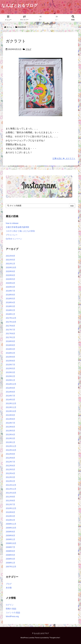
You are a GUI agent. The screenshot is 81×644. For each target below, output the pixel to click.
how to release (12, 223)
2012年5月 (10, 469)
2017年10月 (11, 322)
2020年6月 (10, 275)
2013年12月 (11, 403)
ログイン (10, 605)
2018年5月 (10, 299)
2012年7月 (10, 462)
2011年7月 (10, 504)
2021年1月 (10, 264)
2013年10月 (11, 411)
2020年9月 (10, 271)
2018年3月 (10, 306)
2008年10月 (11, 543)
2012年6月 (10, 466)
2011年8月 (10, 501)
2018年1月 (10, 314)
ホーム (9, 27)
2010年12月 (11, 508)
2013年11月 (11, 407)
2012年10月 (11, 450)
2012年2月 (10, 481)
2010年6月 (10, 512)
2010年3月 (10, 516)
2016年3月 (10, 349)
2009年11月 (11, 524)
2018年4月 (10, 302)
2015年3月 (10, 372)
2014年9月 (10, 388)
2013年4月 (10, 435)
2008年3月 (10, 559)
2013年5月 (10, 431)
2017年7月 (10, 330)
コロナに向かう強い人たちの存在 (20, 231)
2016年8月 (10, 345)
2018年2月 (10, 310)
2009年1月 (10, 539)
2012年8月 (10, 458)
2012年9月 (10, 454)
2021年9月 (10, 256)
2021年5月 (10, 260)
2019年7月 (10, 291)
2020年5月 (10, 279)
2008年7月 (10, 547)
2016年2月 (10, 353)
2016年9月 (10, 341)
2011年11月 (11, 489)
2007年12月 (11, 567)
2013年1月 (10, 442)
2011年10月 (11, 493)
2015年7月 (10, 365)
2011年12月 (11, 485)
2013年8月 (10, 419)
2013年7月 (10, 423)
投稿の (11, 609)
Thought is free (55, 638)
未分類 (9, 588)
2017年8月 (10, 326)
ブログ (28, 49)
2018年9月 (10, 295)
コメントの (13, 613)
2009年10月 (11, 528)
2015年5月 (10, 368)
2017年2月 (10, 337)
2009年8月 (10, 532)
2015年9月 (10, 357)
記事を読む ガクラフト (64, 158)
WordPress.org (12, 616)
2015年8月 (10, 361)
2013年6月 (10, 427)
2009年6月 (10, 536)
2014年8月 (10, 392)
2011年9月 (10, 497)
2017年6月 (10, 334)
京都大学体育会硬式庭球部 (17, 227)
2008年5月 (10, 555)
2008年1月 (10, 563)
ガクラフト (16, 41)
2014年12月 (11, 384)
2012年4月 (10, 473)
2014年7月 (10, 396)
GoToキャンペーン (14, 239)
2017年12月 (11, 318)
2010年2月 (10, 520)
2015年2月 (10, 376)
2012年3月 (10, 477)
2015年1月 (10, 380)
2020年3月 (10, 287)
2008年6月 (10, 551)
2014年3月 (10, 400)
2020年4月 (10, 283)
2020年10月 (11, 267)
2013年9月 (10, 415)
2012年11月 (11, 446)
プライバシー (12, 235)
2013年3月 (10, 438)
